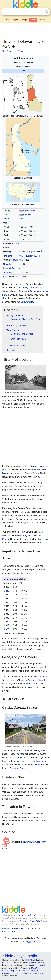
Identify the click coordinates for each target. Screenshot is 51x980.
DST (15, 260)
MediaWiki (36, 968)
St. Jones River (35, 680)
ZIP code (7, 264)
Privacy (33, 971)
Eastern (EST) (33, 256)
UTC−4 (23, 260)
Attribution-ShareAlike (30, 921)
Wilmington (42, 761)
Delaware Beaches (19, 768)
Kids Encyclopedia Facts (13, 51)
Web (7, 20)
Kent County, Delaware (26, 288)
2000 (7, 622)
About (24, 971)
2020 (17, 243)
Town (23, 71)
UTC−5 (23, 256)
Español (42, 20)
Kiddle (5, 971)
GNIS (5, 276)
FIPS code (7, 272)
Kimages (24, 20)
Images (15, 20)
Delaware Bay (27, 302)
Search (46, 12)
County (6, 219)
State (5, 215)
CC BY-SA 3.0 (31, 960)
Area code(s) (8, 268)
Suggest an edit (33, 941)
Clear (41, 12)
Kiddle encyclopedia (28, 915)
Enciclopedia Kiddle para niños (28, 973)
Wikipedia (42, 965)
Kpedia (33, 20)
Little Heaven (19, 758)
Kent (21, 219)
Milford (37, 765)
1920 (7, 591)
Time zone (7, 256)
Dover (28, 761)
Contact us (7, 973)
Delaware (27, 215)
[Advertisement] (26, 30)
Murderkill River (30, 684)
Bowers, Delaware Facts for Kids (18, 928)
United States (29, 210)
